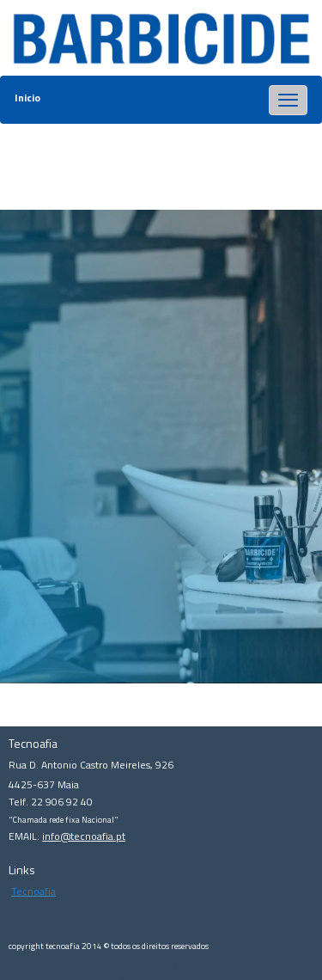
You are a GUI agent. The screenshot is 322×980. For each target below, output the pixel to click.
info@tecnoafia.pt (84, 836)
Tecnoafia (33, 891)
